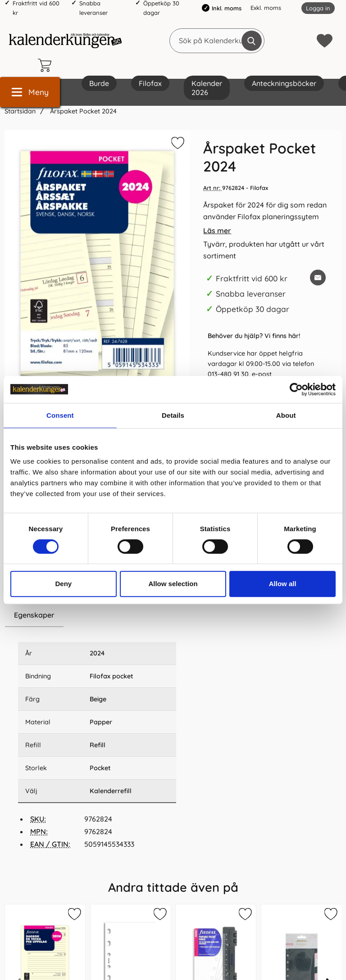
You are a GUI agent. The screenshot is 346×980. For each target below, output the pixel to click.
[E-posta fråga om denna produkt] (318, 278)
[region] (97, 615)
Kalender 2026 (207, 88)
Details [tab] (173, 415)
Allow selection (173, 584)
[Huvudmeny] (30, 92)
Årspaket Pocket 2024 (82, 111)
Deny (63, 584)
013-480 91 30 (228, 374)
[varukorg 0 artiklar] (47, 65)
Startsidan (20, 111)
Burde (99, 83)
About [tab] (286, 415)
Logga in (318, 8)
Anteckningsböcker (284, 83)
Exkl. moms (266, 8)
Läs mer (217, 230)
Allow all (283, 584)
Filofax (150, 83)
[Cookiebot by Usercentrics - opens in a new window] (296, 389)
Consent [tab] (60, 415)
